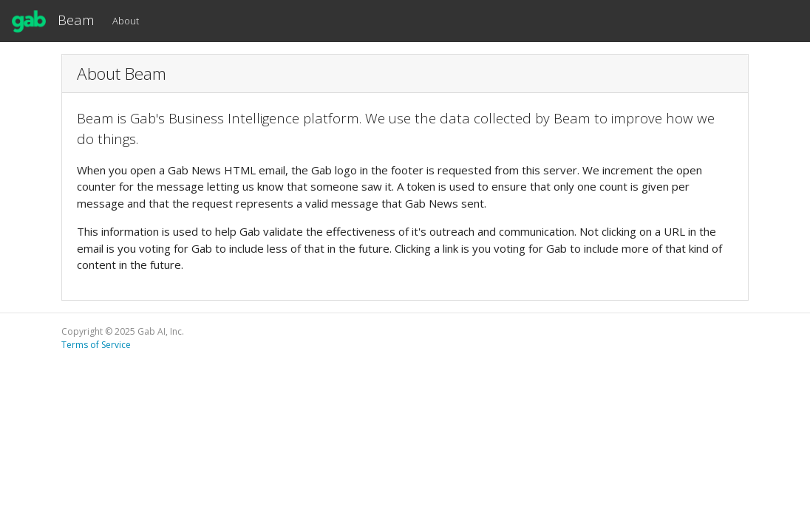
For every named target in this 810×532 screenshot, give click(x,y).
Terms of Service (96, 345)
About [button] (126, 21)
